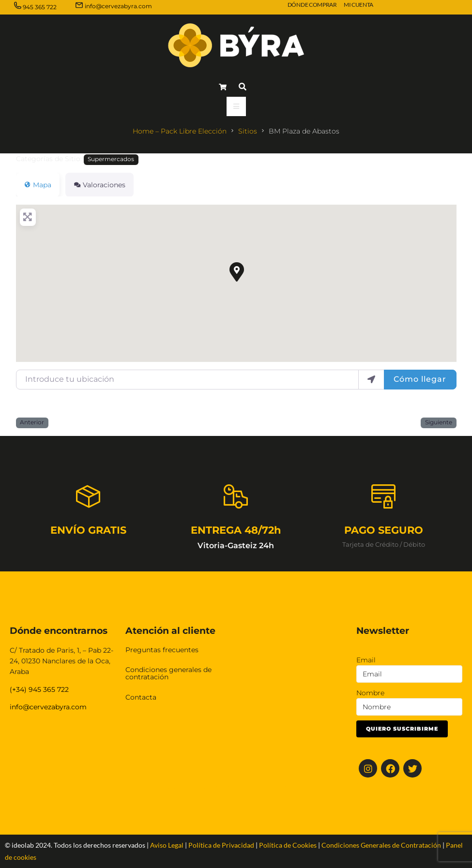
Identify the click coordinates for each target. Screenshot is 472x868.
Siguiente (439, 422)
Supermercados (111, 159)
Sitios (248, 131)
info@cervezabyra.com (118, 6)
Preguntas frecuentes (162, 650)
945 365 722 (40, 7)
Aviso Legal (167, 845)
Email (366, 660)
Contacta (141, 697)
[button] (236, 271)
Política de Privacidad (221, 845)
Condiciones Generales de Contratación (381, 845)
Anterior (32, 422)
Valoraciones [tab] (99, 185)
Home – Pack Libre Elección (180, 131)
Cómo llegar (420, 379)
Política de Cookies (288, 845)
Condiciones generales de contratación (168, 673)
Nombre (370, 693)
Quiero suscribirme (402, 729)
